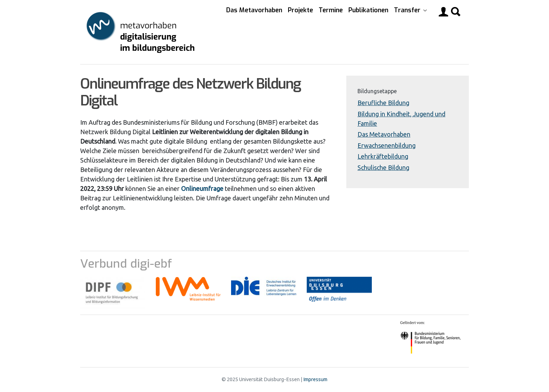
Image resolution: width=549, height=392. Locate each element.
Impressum (315, 379)
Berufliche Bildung (383, 103)
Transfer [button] (408, 10)
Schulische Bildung (383, 167)
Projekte (300, 10)
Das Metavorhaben (254, 10)
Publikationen (368, 10)
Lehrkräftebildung (383, 156)
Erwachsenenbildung (387, 145)
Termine (331, 10)
